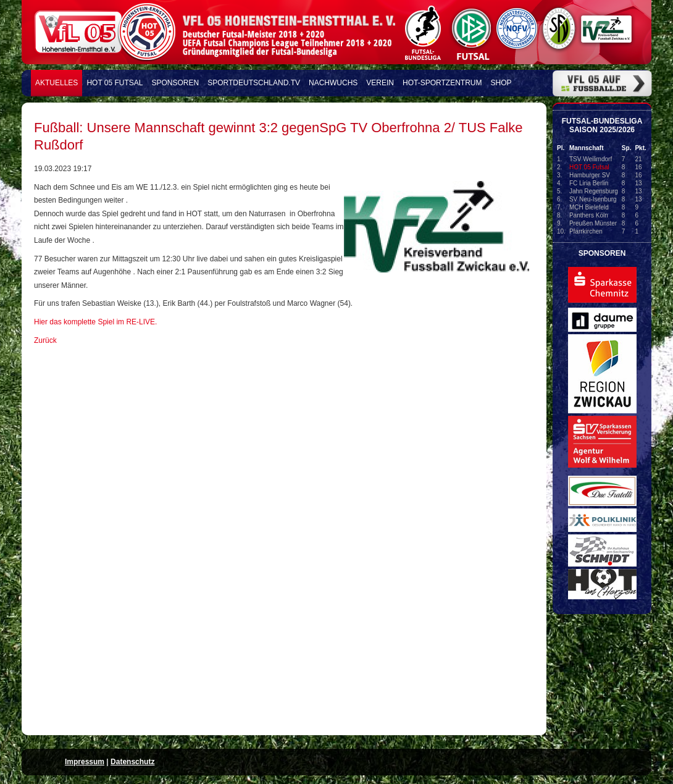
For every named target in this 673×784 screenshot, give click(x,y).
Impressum (85, 762)
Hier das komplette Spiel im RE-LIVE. (95, 322)
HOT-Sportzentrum (442, 83)
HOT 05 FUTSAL (115, 83)
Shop (501, 83)
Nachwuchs (333, 83)
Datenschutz (132, 762)
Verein (380, 83)
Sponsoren (176, 83)
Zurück (45, 340)
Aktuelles (56, 83)
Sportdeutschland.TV (254, 83)
